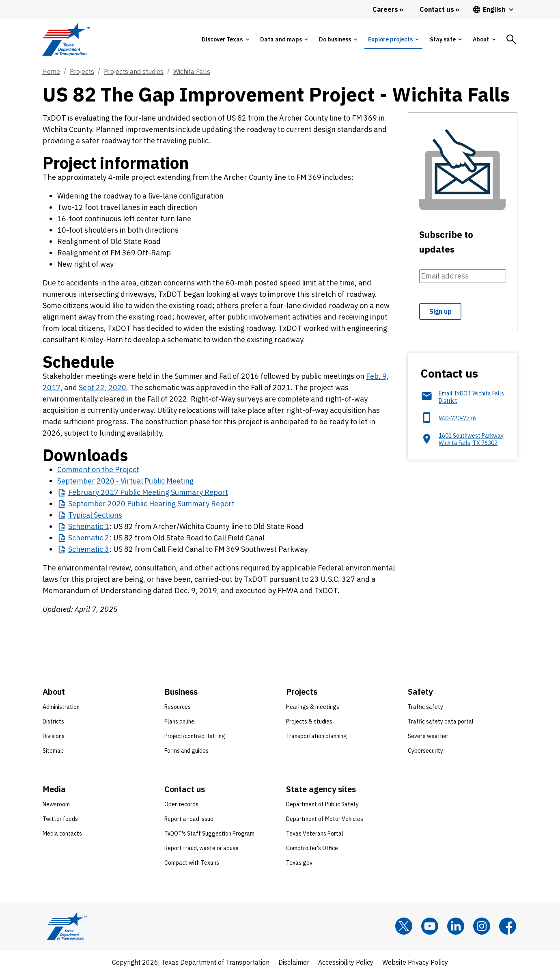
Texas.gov (299, 863)
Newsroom (56, 804)
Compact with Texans (192, 863)
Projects (82, 71)
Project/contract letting (195, 736)
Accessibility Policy (346, 962)
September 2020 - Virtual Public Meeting (125, 481)
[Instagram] (482, 926)
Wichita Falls (192, 71)
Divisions (54, 736)
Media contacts (62, 834)
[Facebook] (508, 926)
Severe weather (428, 736)
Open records (181, 804)
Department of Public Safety (322, 804)
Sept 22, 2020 (102, 388)
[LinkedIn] (456, 926)
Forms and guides (186, 751)
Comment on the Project (98, 470)
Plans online (179, 721)
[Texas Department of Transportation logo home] (66, 39)
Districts (53, 721)
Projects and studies (134, 71)
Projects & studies (309, 721)
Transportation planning (317, 736)
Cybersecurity (425, 751)
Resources (178, 707)
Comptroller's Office (312, 848)
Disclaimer (294, 962)
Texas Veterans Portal (315, 834)
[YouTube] (430, 926)
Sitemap (53, 751)
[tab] (225, 39)
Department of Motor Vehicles (325, 819)
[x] (404, 926)
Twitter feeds (60, 819)
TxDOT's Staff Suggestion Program (209, 834)
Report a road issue (189, 819)
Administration (61, 707)
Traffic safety (425, 707)
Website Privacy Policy (415, 962)
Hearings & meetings (313, 707)
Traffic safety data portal (441, 721)
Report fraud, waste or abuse (201, 848)
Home (51, 71)
